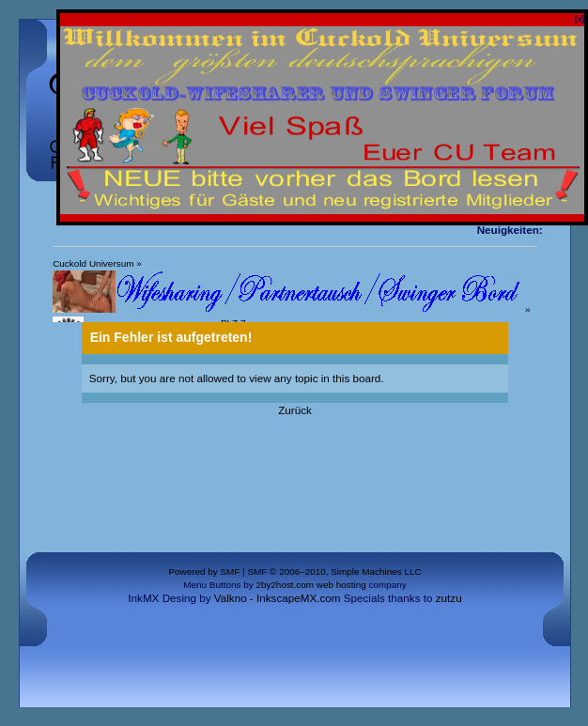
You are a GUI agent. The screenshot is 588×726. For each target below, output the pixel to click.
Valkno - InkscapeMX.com (278, 598)
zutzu (449, 598)
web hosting (341, 585)
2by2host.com (285, 585)
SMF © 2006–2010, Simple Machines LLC (334, 572)
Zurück (295, 410)
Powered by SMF (204, 572)
